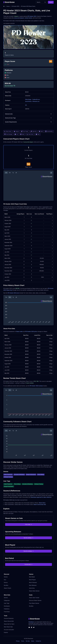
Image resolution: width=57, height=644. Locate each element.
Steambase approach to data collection (41, 497)
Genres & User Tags (28, 118)
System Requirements (28, 122)
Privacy (18, 641)
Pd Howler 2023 (15, 6)
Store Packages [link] (8, 134)
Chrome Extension (9, 618)
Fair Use (28, 641)
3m (10, 173)
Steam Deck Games (34, 591)
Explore (51, 2)
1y (13, 173)
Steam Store (42, 503)
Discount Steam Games (35, 600)
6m (10, 297)
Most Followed (33, 582)
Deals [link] (41, 131)
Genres (6, 598)
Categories (7, 600)
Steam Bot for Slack (9, 624)
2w (6, 173)
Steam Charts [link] (8, 131)
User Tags (7, 603)
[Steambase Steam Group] (32, 627)
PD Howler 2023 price (14, 293)
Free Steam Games (34, 603)
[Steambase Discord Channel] (29, 627)
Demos (6, 582)
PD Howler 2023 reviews (36, 386)
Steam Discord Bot (9, 621)
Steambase (31, 622)
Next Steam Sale (8, 627)
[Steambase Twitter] (34, 627)
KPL (26, 105)
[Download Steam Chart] (51, 173)
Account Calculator (9, 630)
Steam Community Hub (40, 504)
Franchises (7, 612)
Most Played (32, 580)
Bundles (6, 585)
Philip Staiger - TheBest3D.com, (33, 99)
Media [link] (22, 134)
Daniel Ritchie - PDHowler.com (32, 101)
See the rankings (28, 538)
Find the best (29, 564)
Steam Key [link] (34, 131)
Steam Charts (7, 588)
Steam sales (19, 332)
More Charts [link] (30, 134)
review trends (28, 18)
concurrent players (19, 18)
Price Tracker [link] (25, 131)
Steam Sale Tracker (34, 598)
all (16, 173)
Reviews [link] (16, 131)
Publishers (7, 609)
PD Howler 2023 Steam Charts (28, 6)
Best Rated (32, 577)
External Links (28, 114)
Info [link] (16, 134)
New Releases (33, 585)
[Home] (4, 6)
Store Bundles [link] (49, 131)
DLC (5, 580)
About (33, 641)
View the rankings (28, 551)
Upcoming (32, 588)
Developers (7, 606)
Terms (23, 641)
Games (8, 6)
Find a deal (29, 524)
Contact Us (38, 641)
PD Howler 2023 (32, 16)
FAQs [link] (38, 134)
